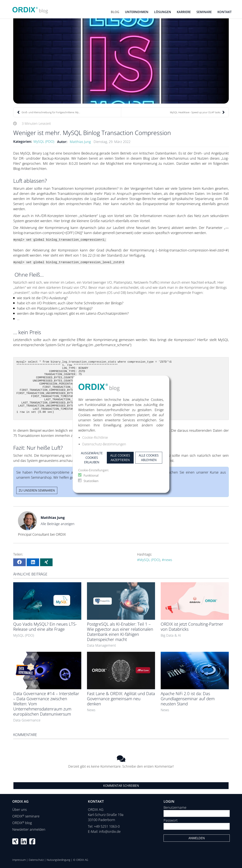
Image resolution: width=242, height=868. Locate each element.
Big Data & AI (171, 635)
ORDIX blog (22, 823)
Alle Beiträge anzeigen (58, 524)
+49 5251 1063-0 (107, 826)
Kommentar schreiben (121, 786)
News (91, 710)
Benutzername (175, 807)
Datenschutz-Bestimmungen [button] (104, 444)
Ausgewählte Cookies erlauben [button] (92, 458)
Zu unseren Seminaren (37, 490)
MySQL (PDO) (44, 141)
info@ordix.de (110, 831)
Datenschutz (36, 860)
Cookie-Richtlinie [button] (95, 437)
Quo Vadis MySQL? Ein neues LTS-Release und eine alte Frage (45, 627)
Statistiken (91, 481)
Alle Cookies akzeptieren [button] (120, 458)
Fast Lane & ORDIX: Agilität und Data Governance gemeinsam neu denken (121, 699)
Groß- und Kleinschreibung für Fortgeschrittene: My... (49, 112)
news (168, 560)
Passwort (171, 820)
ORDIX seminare (26, 816)
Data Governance (27, 720)
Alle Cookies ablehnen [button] (149, 458)
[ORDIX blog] (30, 9)
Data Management (101, 645)
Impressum (19, 860)
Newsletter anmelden (29, 829)
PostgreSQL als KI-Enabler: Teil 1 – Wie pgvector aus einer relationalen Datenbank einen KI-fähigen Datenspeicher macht (120, 632)
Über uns (19, 809)
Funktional (91, 475)
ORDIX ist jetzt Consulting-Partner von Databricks (192, 627)
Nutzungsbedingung (58, 860)
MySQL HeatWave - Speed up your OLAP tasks (197, 112)
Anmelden (197, 838)
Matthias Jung (80, 142)
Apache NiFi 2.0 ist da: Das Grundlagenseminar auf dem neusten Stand (188, 699)
